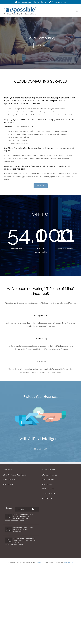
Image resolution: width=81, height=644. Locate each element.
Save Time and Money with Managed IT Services (23, 528)
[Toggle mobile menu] (77, 11)
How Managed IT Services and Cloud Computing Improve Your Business (25, 540)
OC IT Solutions (68, 562)
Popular (9, 508)
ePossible (38, 562)
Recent (21, 509)
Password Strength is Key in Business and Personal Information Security (23, 516)
